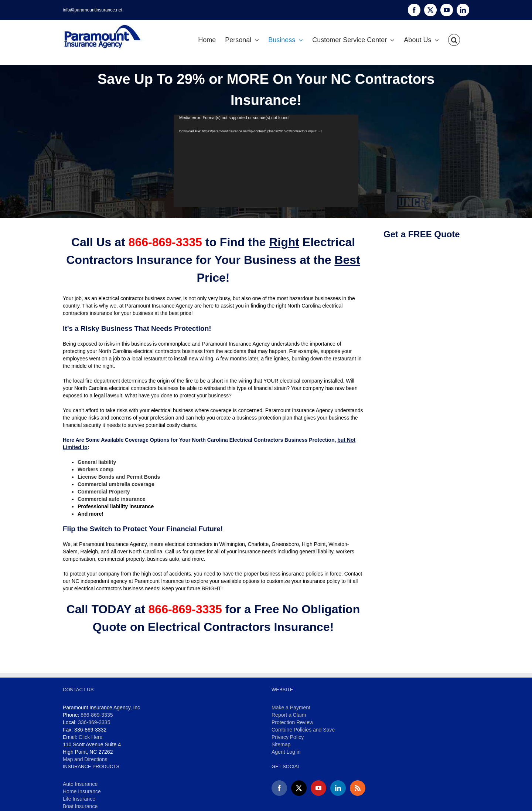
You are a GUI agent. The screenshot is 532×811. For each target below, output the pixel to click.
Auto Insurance (80, 784)
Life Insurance (79, 799)
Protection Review (292, 722)
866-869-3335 (97, 715)
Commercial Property (104, 492)
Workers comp (96, 469)
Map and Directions (85, 759)
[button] (454, 40)
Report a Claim (289, 715)
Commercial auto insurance (112, 499)
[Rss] (358, 788)
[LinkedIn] (338, 788)
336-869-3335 (94, 722)
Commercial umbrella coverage (116, 484)
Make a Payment (291, 707)
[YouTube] (318, 788)
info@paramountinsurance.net (93, 10)
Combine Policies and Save (303, 730)
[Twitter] (299, 788)
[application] (266, 161)
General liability (97, 462)
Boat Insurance (80, 806)
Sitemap (281, 744)
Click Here (91, 737)
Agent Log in (286, 752)
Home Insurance (82, 791)
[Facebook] (279, 788)
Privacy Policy (288, 737)
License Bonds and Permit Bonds (119, 477)
